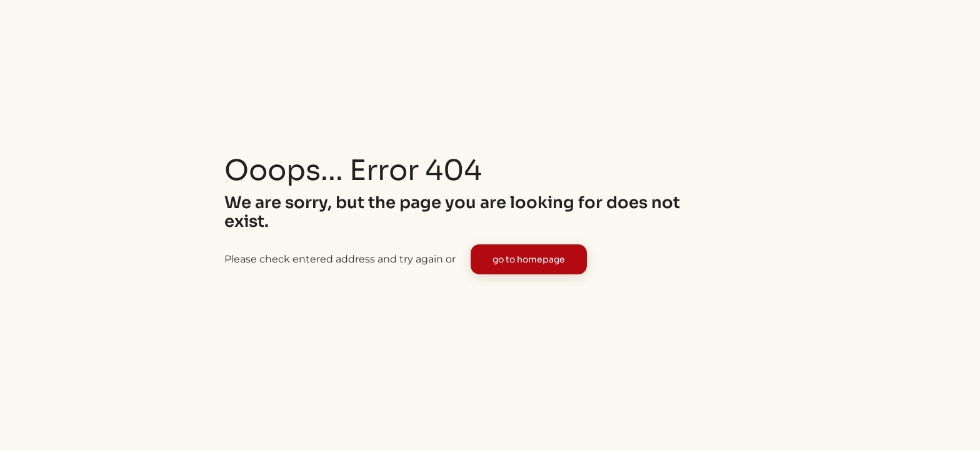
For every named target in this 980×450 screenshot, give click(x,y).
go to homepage (529, 259)
